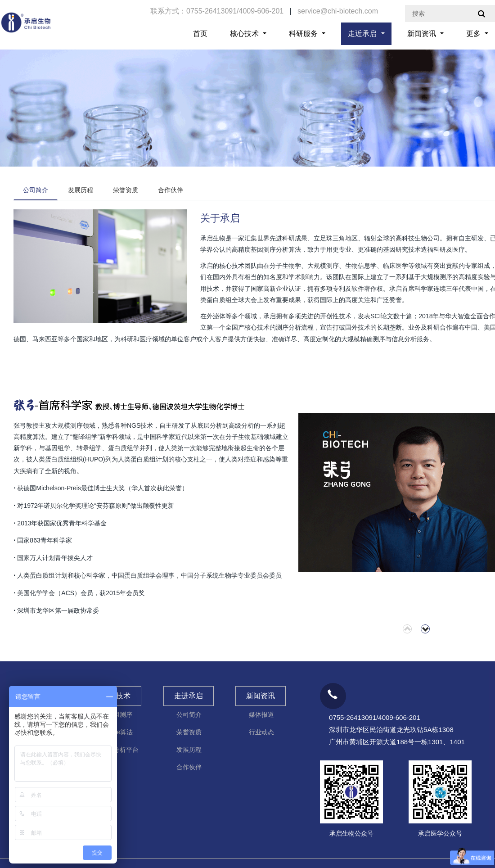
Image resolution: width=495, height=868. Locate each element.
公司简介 (36, 190)
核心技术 (245, 34)
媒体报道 (261, 714)
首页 (200, 34)
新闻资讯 (423, 34)
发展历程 (81, 190)
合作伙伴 (171, 190)
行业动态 (261, 732)
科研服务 (304, 34)
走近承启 (363, 34)
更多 (474, 34)
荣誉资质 (126, 190)
